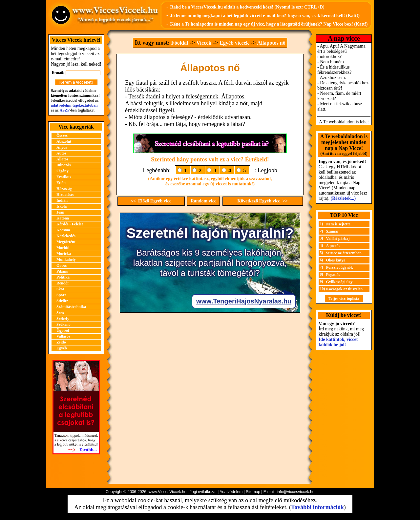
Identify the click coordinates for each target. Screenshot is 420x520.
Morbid (63, 248)
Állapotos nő (271, 43)
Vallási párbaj (338, 239)
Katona (63, 218)
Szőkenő (63, 324)
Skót (60, 289)
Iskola (62, 206)
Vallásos (63, 336)
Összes (62, 135)
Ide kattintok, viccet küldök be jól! (338, 342)
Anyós (62, 147)
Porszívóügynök (340, 267)
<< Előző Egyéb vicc (151, 201)
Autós (61, 153)
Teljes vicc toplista (344, 299)
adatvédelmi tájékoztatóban (74, 105)
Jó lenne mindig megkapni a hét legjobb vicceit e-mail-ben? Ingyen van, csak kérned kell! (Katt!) (265, 16)
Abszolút (64, 141)
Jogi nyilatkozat (203, 492)
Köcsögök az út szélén (345, 289)
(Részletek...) (343, 198)
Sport (61, 295)
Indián (62, 200)
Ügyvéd (63, 330)
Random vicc (203, 201)
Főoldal (180, 43)
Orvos (62, 265)
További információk (317, 507)
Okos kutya (336, 260)
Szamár (333, 231)
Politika (63, 277)
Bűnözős (63, 165)
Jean (60, 212)
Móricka (64, 254)
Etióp (61, 183)
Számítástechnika (71, 307)
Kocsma (63, 230)
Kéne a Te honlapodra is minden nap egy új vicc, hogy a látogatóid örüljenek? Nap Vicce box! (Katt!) (269, 24)
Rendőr (63, 283)
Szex (60, 313)
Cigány (63, 171)
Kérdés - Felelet (70, 224)
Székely (63, 319)
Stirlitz (62, 301)
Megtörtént (66, 242)
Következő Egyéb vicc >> (262, 201)
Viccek (204, 43)
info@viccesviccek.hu (295, 492)
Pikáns (62, 271)
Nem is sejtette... (340, 224)
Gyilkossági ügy (339, 282)
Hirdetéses (65, 195)
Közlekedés (66, 236)
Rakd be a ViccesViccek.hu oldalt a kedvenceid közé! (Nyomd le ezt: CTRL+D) (247, 7)
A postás (333, 246)
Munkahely (66, 260)
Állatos (62, 159)
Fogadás (333, 275)
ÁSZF (65, 110)
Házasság (64, 189)
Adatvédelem (231, 492)
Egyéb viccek (234, 43)
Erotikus (64, 177)
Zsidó (61, 342)
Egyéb (62, 348)
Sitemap (253, 492)
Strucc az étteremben (344, 253)
